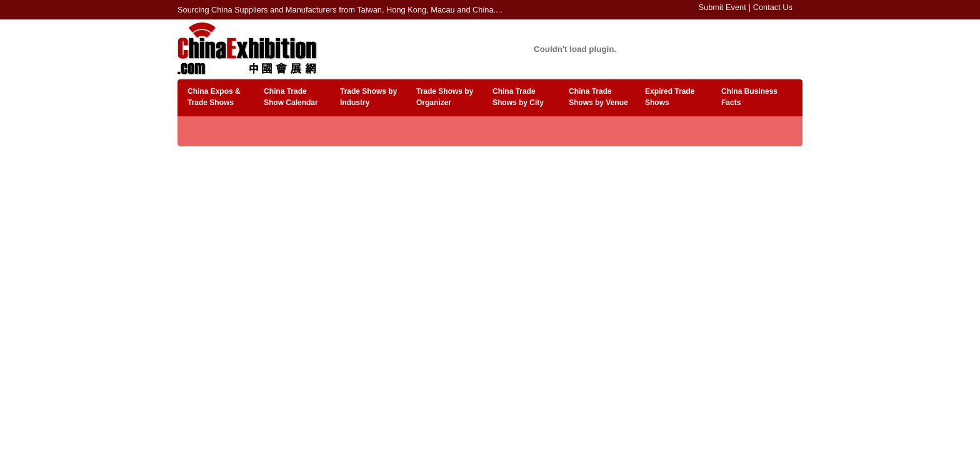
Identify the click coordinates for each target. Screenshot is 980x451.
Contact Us (773, 7)
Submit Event (722, 7)
